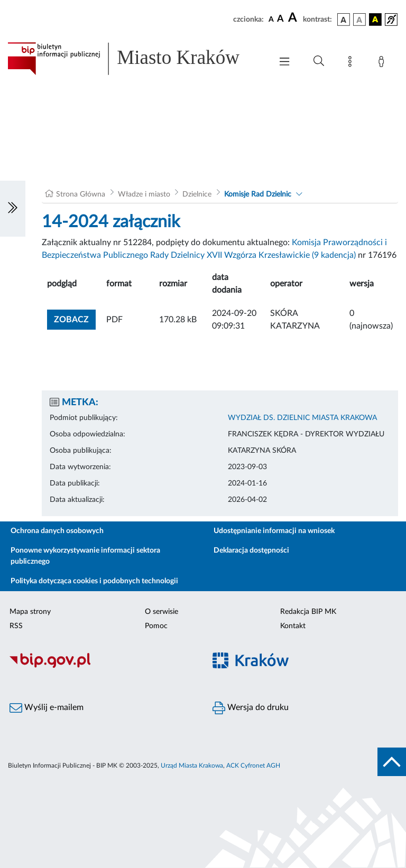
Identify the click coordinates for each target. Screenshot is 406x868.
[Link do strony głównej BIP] (134, 59)
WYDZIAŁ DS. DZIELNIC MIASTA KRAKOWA (302, 418)
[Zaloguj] (383, 63)
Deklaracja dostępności (251, 550)
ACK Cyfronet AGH (253, 766)
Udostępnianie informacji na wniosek (274, 531)
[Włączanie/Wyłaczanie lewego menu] (13, 209)
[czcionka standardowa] (271, 19)
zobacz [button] (75, 318)
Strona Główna (81, 194)
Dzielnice (197, 194)
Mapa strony (30, 612)
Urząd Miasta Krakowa (192, 766)
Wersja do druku (251, 708)
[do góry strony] (392, 762)
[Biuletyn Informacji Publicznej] (101, 666)
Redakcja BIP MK (308, 612)
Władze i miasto (144, 194)
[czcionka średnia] (280, 19)
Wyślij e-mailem (47, 708)
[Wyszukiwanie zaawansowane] (319, 61)
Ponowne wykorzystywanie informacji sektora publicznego (85, 556)
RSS (16, 626)
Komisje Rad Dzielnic (258, 194)
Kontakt (293, 626)
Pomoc (156, 626)
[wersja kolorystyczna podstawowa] (344, 20)
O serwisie (162, 612)
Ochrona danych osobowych (57, 531)
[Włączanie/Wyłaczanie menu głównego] (284, 63)
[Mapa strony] (352, 63)
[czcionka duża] (294, 18)
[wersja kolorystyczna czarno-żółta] (375, 20)
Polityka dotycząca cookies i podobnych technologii (94, 581)
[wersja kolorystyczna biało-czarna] (359, 20)
